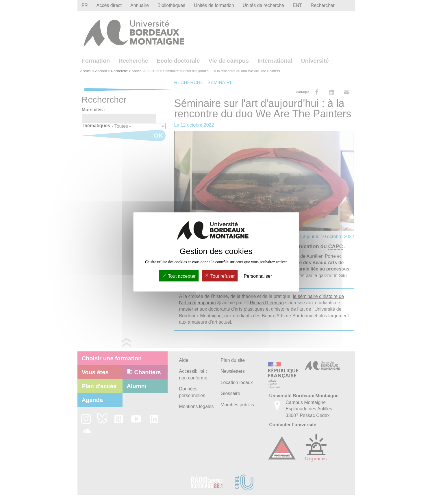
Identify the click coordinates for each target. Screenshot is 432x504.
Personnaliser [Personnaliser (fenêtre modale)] (258, 276)
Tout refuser (220, 276)
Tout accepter (179, 276)
